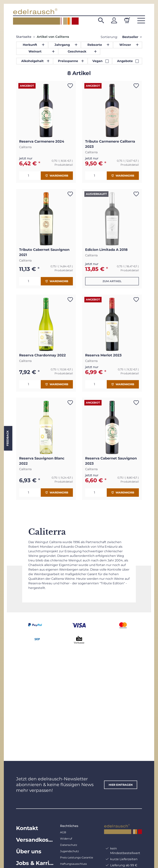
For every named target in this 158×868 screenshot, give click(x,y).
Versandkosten (35, 840)
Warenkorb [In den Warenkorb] (57, 176)
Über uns (29, 851)
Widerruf (66, 839)
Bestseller (130, 37)
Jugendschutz (69, 851)
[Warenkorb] (127, 20)
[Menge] (30, 176)
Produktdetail (64, 165)
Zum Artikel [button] (112, 281)
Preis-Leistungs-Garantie (77, 858)
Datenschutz (69, 845)
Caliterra (25, 147)
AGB (63, 832)
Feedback (7, 438)
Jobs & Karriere (35, 863)
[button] (101, 20)
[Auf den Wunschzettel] (70, 86)
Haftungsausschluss (73, 864)
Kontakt (27, 828)
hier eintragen (121, 785)
